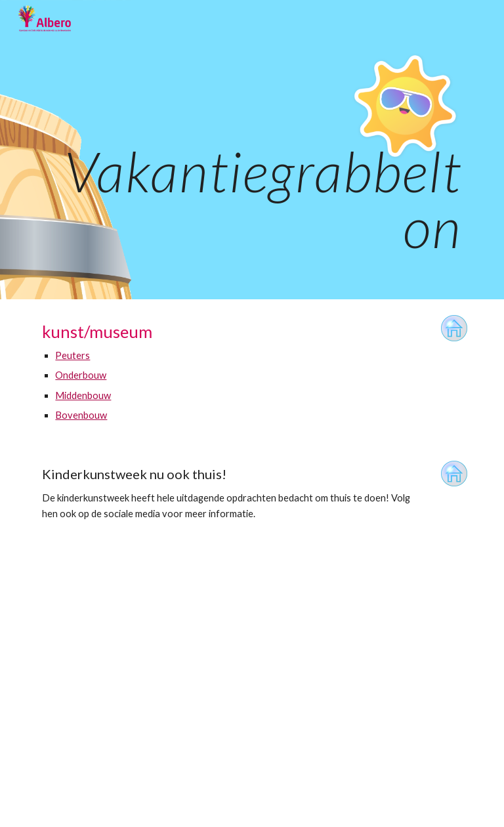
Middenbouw (83, 395)
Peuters (73, 355)
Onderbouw (81, 375)
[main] (252, 150)
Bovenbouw (81, 415)
